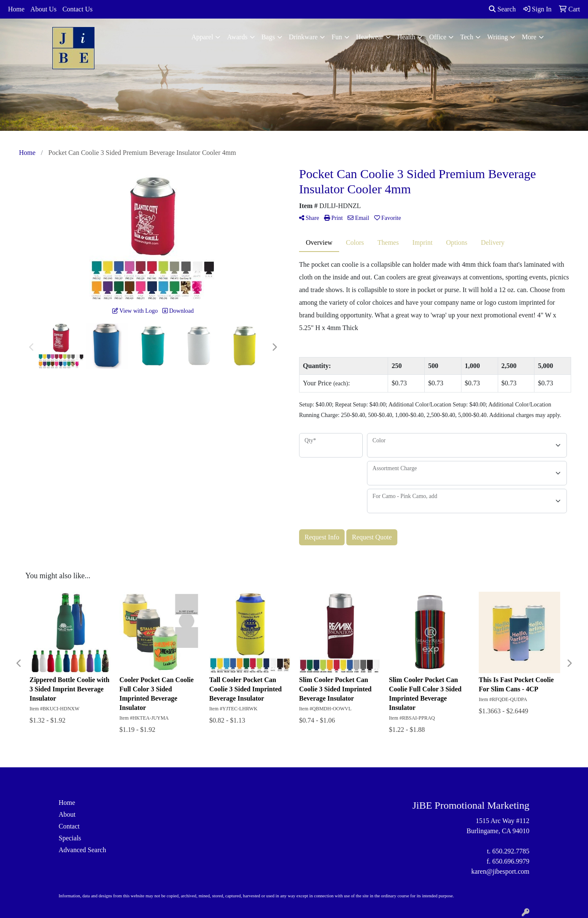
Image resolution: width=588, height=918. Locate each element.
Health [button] (406, 37)
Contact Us (78, 9)
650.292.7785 (511, 851)
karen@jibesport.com (500, 871)
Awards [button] (237, 37)
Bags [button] (268, 37)
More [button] (529, 37)
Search (502, 9)
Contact (69, 826)
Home (16, 9)
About (67, 814)
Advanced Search (82, 850)
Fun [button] (337, 37)
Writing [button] (498, 37)
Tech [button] (467, 37)
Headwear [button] (370, 37)
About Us (43, 9)
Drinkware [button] (303, 37)
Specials (70, 838)
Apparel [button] (202, 37)
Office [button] (438, 37)
